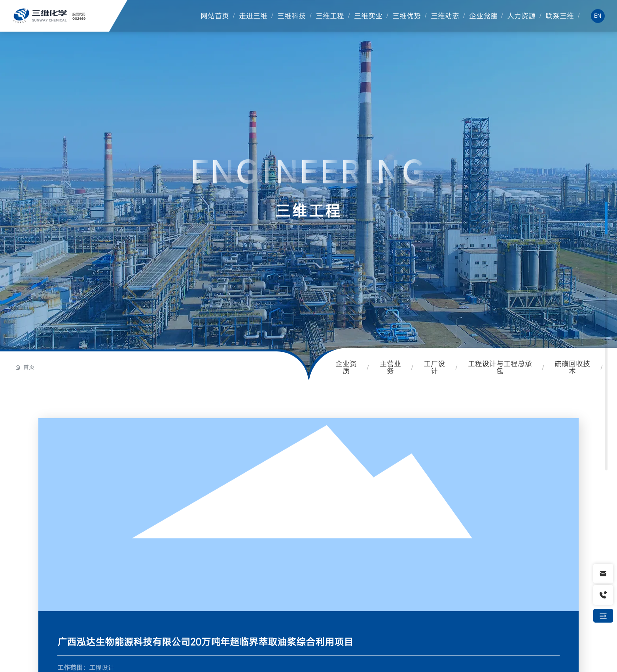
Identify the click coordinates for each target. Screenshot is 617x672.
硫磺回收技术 (572, 367)
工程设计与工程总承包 (500, 367)
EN (598, 16)
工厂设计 (434, 367)
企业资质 (346, 367)
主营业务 (390, 367)
